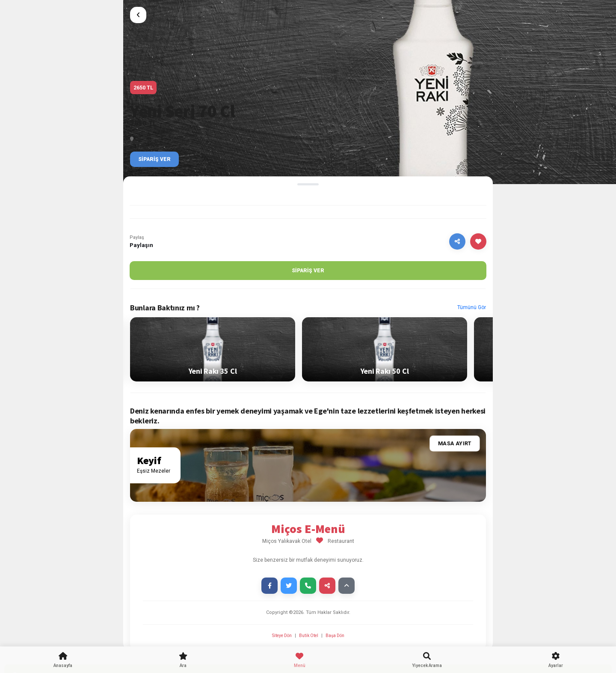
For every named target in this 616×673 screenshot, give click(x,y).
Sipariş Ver (154, 159)
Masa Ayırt (455, 444)
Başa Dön (335, 636)
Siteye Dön (282, 636)
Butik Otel (309, 636)
